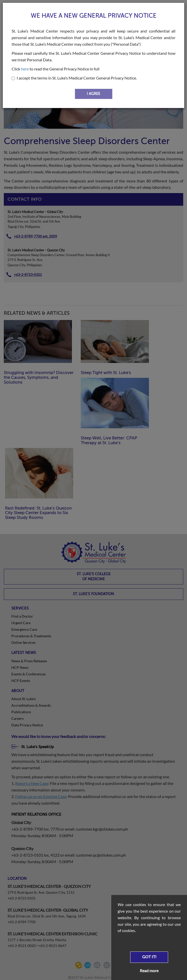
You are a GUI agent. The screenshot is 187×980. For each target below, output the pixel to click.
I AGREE (93, 94)
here (25, 69)
